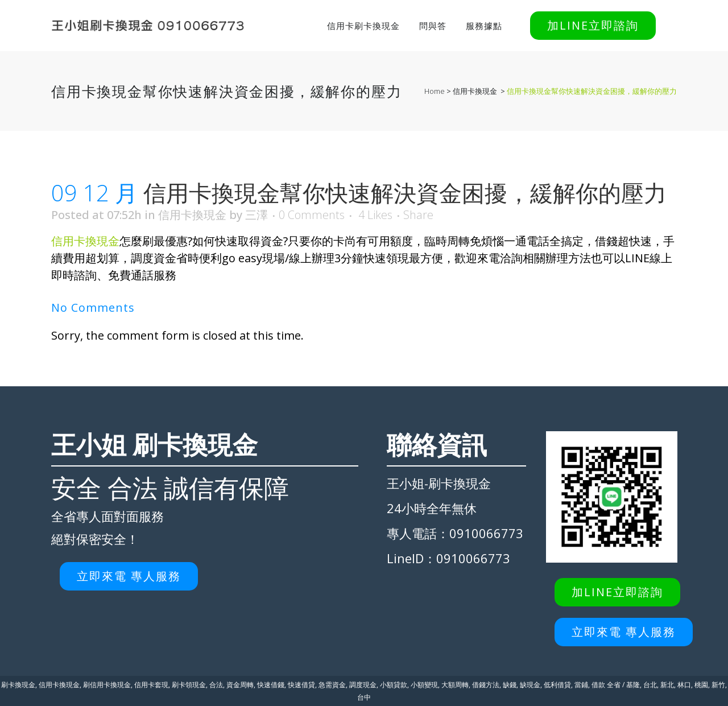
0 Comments (312, 215)
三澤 (257, 215)
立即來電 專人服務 (129, 576)
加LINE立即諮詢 (593, 25)
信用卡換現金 (475, 91)
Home (435, 91)
